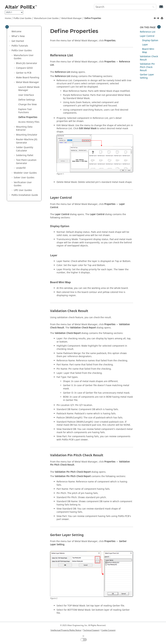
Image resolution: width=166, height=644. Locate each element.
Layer (145, 45)
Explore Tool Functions (25, 111)
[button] (10, 32)
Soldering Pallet (25, 155)
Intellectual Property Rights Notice (66, 630)
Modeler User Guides (25, 173)
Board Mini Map (148, 51)
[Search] (153, 7)
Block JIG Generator (27, 63)
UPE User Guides (23, 190)
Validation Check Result (149, 58)
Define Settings (27, 100)
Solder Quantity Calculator (25, 149)
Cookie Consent (108, 630)
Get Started (18, 41)
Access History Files (29, 122)
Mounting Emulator (27, 135)
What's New (18, 36)
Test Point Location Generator (26, 162)
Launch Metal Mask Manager (29, 89)
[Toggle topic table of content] (159, 27)
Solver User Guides (24, 178)
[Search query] (125, 7)
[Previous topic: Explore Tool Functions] (155, 19)
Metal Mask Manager (71, 18)
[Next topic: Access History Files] (158, 19)
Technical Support (91, 630)
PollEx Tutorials (20, 46)
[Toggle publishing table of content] (7, 27)
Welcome (16, 32)
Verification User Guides (23, 184)
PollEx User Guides (22, 18)
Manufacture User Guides (46, 18)
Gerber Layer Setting (147, 76)
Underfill (21, 168)
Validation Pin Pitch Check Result (147, 67)
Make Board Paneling (28, 78)
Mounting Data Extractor (24, 128)
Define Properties (93, 18)
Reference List (148, 32)
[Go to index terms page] (158, 8)
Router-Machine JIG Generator (27, 141)
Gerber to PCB (24, 73)
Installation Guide (25, 195)
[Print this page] (162, 18)
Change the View (27, 104)
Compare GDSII (24, 68)
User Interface (26, 95)
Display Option (150, 40)
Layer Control (147, 36)
